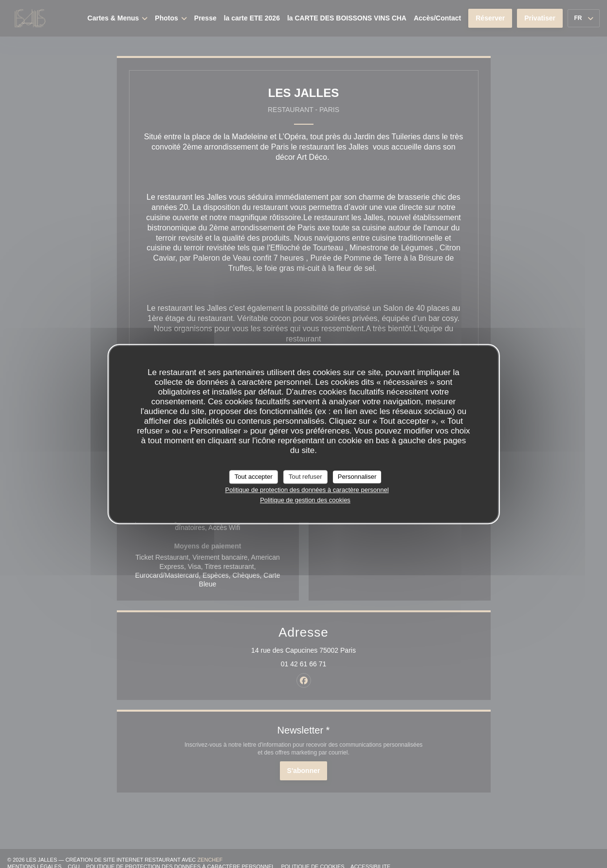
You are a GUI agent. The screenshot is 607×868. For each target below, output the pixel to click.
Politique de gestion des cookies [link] (305, 500)
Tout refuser (305, 477)
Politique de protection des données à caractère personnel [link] (307, 490)
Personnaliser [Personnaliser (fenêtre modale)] (357, 477)
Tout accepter (254, 477)
